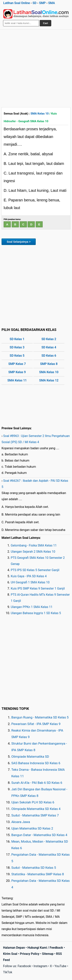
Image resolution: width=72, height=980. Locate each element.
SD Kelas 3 (17, 347)
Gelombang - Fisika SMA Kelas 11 (34, 545)
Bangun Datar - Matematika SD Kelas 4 (39, 835)
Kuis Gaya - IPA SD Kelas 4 (29, 576)
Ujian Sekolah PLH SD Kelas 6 (33, 802)
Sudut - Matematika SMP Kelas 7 (35, 815)
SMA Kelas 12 (49, 380)
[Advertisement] (36, 68)
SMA (52, 3)
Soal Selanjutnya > (19, 242)
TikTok (8, 972)
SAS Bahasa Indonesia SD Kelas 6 (36, 763)
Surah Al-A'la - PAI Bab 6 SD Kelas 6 (37, 783)
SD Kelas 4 (49, 347)
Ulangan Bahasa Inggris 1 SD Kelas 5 (36, 613)
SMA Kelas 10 (40, 114)
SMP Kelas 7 (17, 364)
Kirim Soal (10, 954)
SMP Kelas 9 (17, 372)
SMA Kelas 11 (17, 380)
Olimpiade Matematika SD (30, 757)
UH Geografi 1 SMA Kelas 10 (30, 582)
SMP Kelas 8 (49, 364)
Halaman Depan (14, 948)
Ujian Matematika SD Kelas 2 (32, 828)
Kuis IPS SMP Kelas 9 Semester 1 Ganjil (38, 588)
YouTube (60, 966)
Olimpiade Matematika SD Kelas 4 (36, 809)
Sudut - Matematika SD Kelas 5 (34, 868)
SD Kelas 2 (49, 339)
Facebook (24, 966)
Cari (46, 23)
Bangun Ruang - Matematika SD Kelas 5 (40, 717)
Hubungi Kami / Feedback (45, 948)
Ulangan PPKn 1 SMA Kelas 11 (32, 607)
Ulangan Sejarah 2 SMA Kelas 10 (33, 552)
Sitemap (48, 954)
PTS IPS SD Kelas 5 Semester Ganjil (35, 570)
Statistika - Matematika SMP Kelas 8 (38, 874)
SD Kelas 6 (49, 356)
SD (34, 3)
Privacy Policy (30, 954)
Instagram (40, 966)
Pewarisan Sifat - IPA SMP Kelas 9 (36, 724)
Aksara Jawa (21, 822)
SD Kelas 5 (17, 356)
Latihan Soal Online (17, 3)
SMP (42, 3)
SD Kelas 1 (17, 339)
